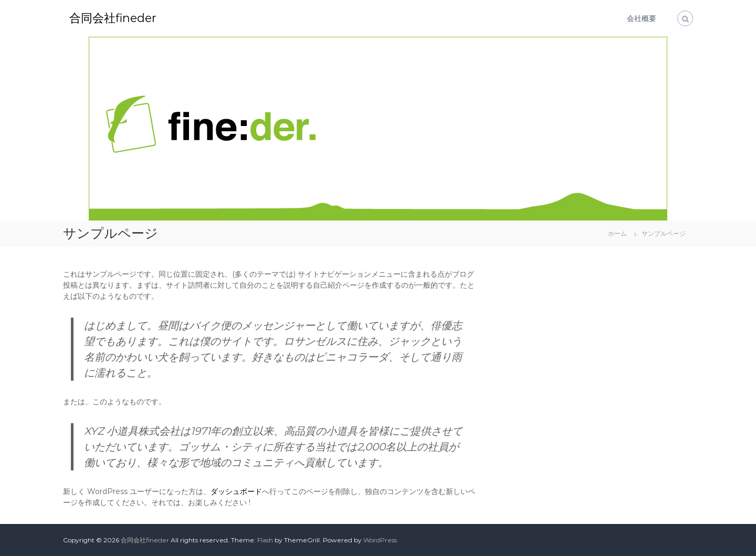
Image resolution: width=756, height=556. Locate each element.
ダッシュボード (236, 491)
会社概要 (642, 18)
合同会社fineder (113, 18)
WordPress (380, 540)
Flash (265, 540)
